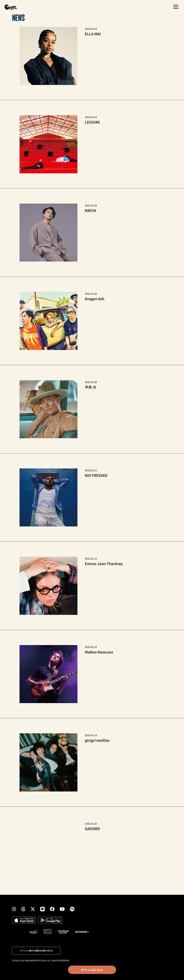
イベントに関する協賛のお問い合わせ (36, 951)
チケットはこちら (92, 970)
